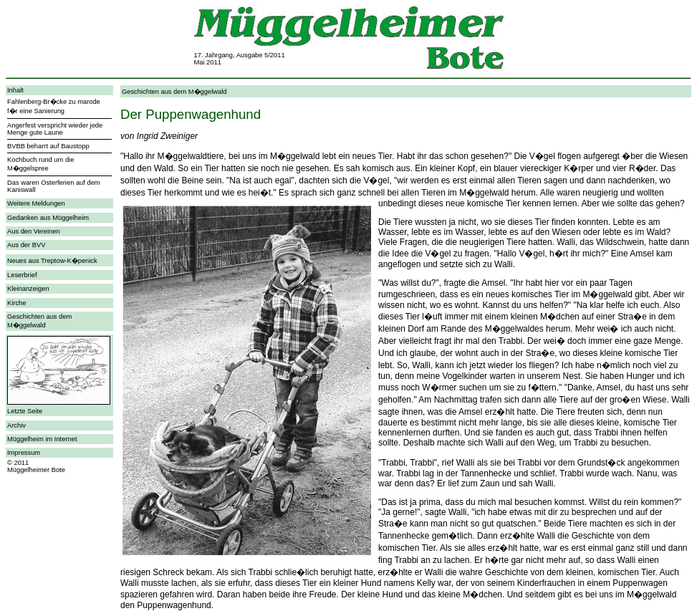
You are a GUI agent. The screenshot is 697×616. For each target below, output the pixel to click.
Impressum (24, 453)
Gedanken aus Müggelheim (48, 218)
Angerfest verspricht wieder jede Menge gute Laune (55, 129)
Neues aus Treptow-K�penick (52, 261)
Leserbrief (22, 275)
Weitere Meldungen (36, 203)
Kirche (16, 303)
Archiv (16, 425)
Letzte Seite (25, 411)
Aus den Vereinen (34, 231)
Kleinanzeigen (28, 289)
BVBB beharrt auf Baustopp (48, 146)
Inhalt (15, 90)
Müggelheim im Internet (42, 439)
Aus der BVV (26, 245)
